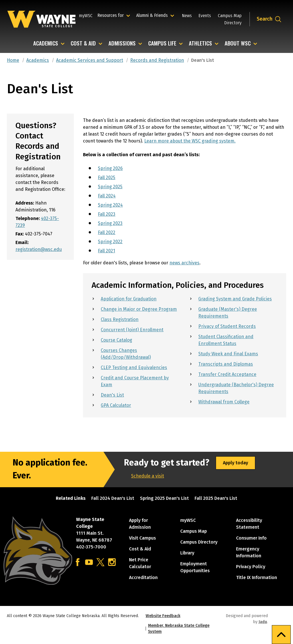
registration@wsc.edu (39, 249)
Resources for (115, 15)
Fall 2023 (107, 214)
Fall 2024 (107, 196)
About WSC (238, 44)
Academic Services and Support (90, 60)
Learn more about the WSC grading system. (190, 141)
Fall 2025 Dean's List (216, 498)
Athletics (200, 44)
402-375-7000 (91, 547)
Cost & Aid (83, 44)
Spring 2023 (110, 223)
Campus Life (162, 44)
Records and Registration (157, 60)
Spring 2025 (110, 187)
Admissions (122, 44)
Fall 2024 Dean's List (113, 498)
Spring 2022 (110, 242)
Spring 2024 (110, 205)
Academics (46, 44)
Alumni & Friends (153, 15)
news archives (184, 263)
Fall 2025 (107, 178)
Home (13, 60)
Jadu (263, 622)
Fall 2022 (107, 232)
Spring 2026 (110, 168)
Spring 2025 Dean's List (164, 498)
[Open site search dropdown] (269, 19)
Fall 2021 (106, 251)
